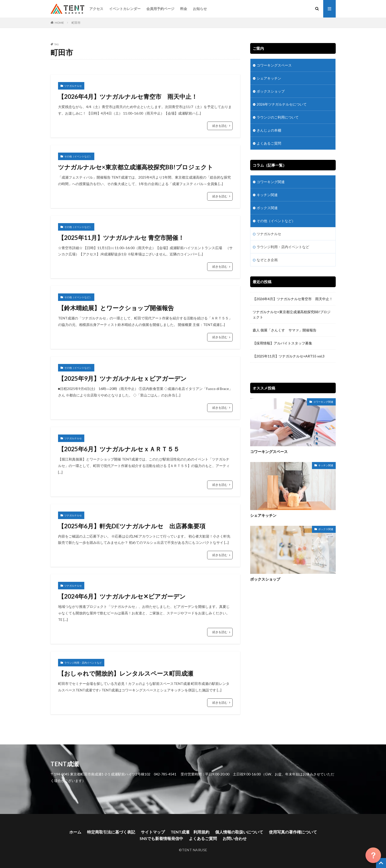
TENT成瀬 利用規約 (190, 832)
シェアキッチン (269, 78)
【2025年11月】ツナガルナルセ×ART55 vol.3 (290, 356)
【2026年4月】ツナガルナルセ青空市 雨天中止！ (128, 96)
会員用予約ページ (160, 9)
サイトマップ (153, 832)
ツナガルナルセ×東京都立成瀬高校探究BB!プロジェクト (136, 167)
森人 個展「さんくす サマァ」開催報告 (285, 330)
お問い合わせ (235, 838)
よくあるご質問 (269, 143)
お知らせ (200, 9)
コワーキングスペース (274, 65)
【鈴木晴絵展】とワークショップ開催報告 (116, 308)
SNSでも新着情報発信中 (161, 838)
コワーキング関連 (271, 182)
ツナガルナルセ (73, 86)
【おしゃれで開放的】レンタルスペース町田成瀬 (126, 673)
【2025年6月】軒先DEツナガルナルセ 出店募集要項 (132, 526)
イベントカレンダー (125, 9)
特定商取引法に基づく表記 (111, 832)
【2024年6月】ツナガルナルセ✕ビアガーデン (125, 596)
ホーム (75, 832)
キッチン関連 (267, 195)
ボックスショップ (271, 91)
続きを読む (220, 126)
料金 (184, 9)
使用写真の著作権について (293, 832)
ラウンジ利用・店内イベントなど (83, 663)
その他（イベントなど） (78, 156)
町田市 (76, 23)
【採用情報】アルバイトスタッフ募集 (282, 343)
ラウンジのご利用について (278, 117)
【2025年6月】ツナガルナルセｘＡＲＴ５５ (119, 449)
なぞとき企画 (267, 260)
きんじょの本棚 (269, 130)
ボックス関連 (267, 208)
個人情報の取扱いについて (239, 832)
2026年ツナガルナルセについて (282, 104)
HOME (59, 23)
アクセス (96, 9)
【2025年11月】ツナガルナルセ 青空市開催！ (121, 238)
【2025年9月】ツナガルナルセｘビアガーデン (122, 378)
